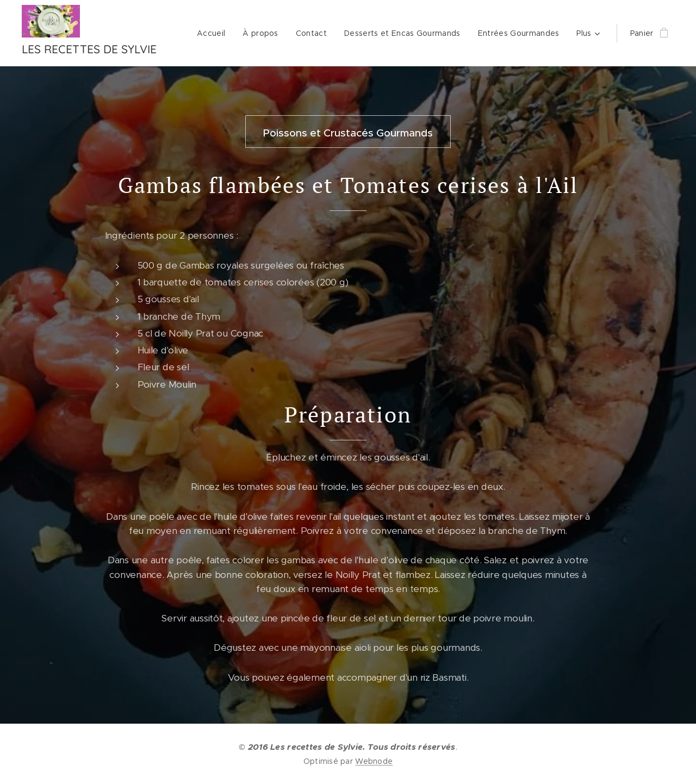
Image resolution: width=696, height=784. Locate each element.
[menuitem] (214, 33)
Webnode (374, 761)
